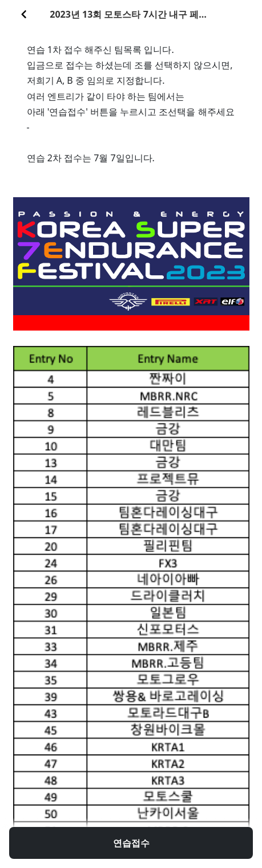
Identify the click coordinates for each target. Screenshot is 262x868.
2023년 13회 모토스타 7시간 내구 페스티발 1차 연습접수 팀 (134, 14)
